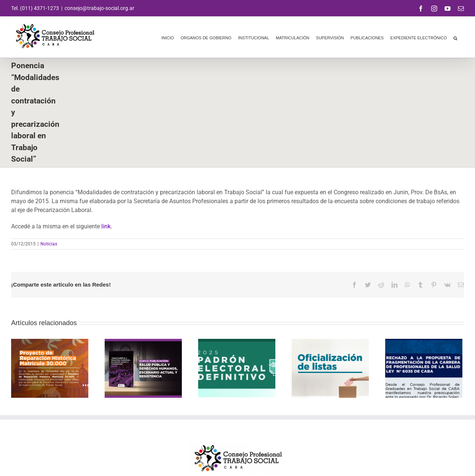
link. (107, 226)
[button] (455, 37)
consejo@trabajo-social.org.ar (99, 8)
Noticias (49, 244)
